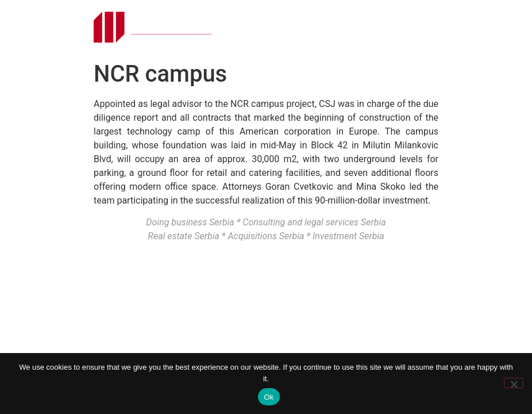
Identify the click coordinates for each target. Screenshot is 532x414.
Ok (269, 397)
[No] (514, 383)
